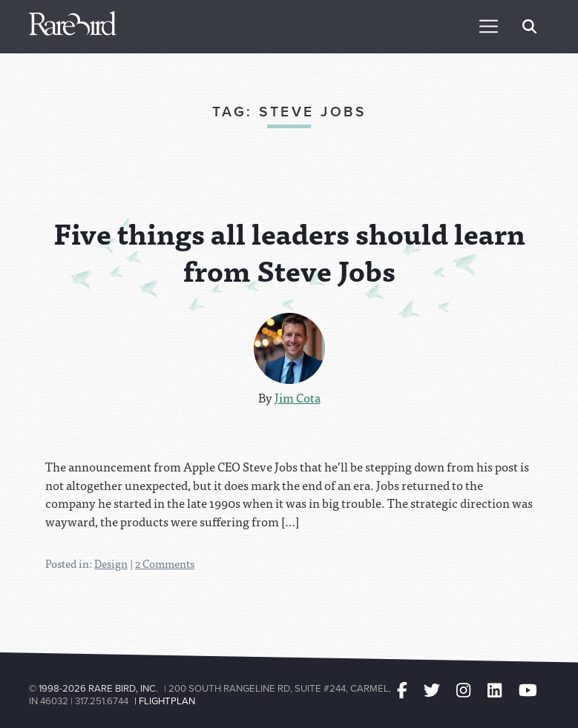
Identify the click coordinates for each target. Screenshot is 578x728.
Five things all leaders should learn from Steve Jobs (289, 251)
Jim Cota (298, 397)
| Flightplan (165, 701)
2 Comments (165, 563)
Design (111, 563)
